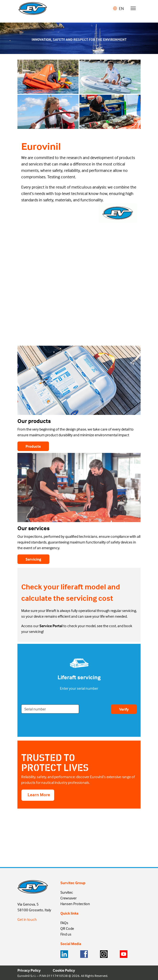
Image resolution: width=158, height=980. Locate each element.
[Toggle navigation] (133, 8)
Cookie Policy (64, 970)
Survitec (67, 892)
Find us (66, 934)
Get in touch (27, 919)
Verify (124, 709)
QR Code (67, 928)
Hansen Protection (75, 904)
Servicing (33, 559)
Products (33, 446)
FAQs (64, 923)
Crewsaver (68, 898)
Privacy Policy (29, 970)
